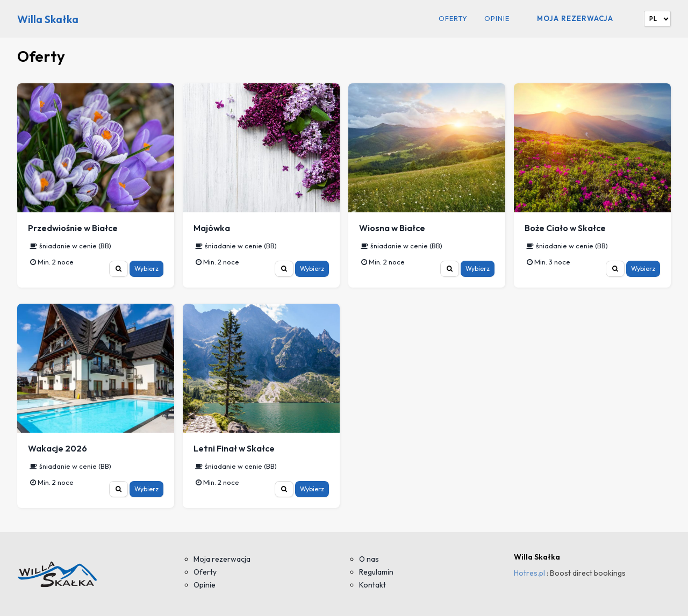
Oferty (453, 19)
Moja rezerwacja (575, 18)
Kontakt (372, 585)
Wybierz (146, 268)
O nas (369, 559)
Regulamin (376, 572)
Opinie (497, 19)
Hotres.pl (529, 573)
